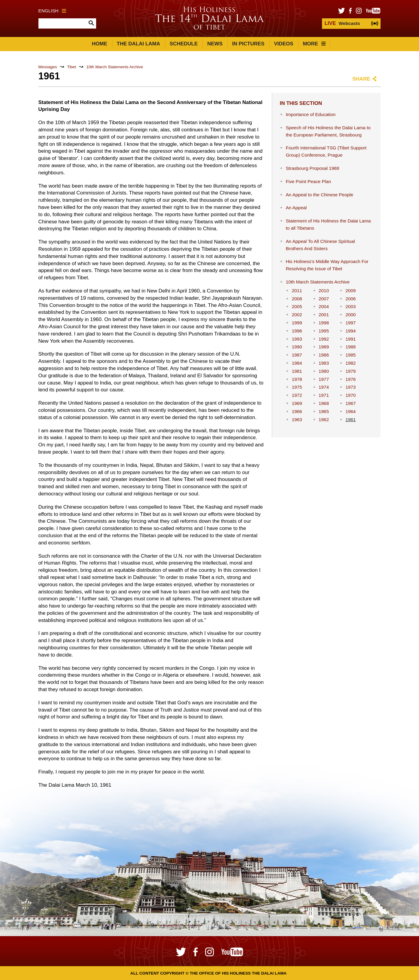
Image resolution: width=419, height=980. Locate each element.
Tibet (71, 67)
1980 (324, 371)
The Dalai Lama (138, 44)
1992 (324, 339)
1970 (351, 395)
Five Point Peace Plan (308, 181)
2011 (297, 291)
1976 (351, 379)
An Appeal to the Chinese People (319, 195)
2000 (351, 315)
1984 (297, 363)
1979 (351, 371)
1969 (297, 403)
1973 (351, 387)
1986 (324, 355)
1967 (351, 403)
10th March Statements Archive (115, 67)
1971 (324, 395)
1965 (324, 411)
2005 (297, 306)
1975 (297, 387)
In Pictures (248, 44)
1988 (351, 347)
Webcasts (342, 23)
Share (361, 79)
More (314, 44)
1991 (351, 339)
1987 (297, 355)
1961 (351, 420)
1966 (297, 411)
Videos (284, 44)
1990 (297, 347)
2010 (324, 291)
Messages (48, 67)
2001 (324, 315)
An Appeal (296, 208)
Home (100, 44)
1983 (324, 363)
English (52, 11)
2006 (351, 299)
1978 (297, 379)
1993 (297, 339)
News (215, 44)
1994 (351, 331)
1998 (324, 323)
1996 (297, 331)
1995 (324, 331)
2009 (351, 291)
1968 (324, 403)
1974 (324, 387)
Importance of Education (311, 114)
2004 (324, 306)
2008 (297, 299)
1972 (297, 395)
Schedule (184, 44)
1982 (351, 363)
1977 (324, 379)
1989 (324, 347)
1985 (351, 355)
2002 (297, 315)
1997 (351, 323)
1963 (297, 420)
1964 (351, 411)
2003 (351, 306)
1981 (297, 371)
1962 (324, 420)
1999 (297, 323)
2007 (324, 299)
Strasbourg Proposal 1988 (312, 168)
